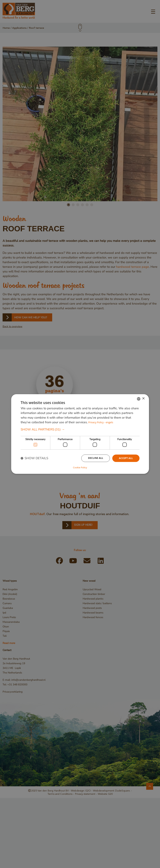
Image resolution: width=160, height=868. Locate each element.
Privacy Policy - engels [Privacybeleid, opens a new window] (101, 422)
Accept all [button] (125, 458)
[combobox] (139, 399)
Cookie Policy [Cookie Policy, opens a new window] (80, 467)
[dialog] (80, 434)
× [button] (143, 399)
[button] (80, 430)
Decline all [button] (95, 458)
